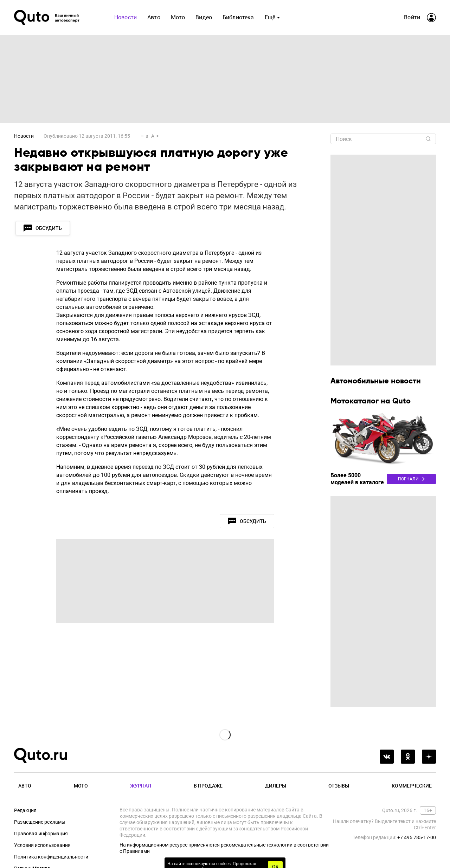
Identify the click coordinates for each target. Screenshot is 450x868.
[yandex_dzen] (429, 757)
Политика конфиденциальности (51, 857)
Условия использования (42, 845)
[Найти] (428, 139)
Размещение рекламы (40, 822)
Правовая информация (41, 834)
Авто (25, 786)
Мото (81, 786)
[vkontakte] (387, 757)
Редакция (25, 810)
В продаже (208, 786)
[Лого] (47, 18)
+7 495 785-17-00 (417, 837)
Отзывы (339, 786)
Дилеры (276, 786)
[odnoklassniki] (408, 757)
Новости (24, 136)
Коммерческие (412, 786)
